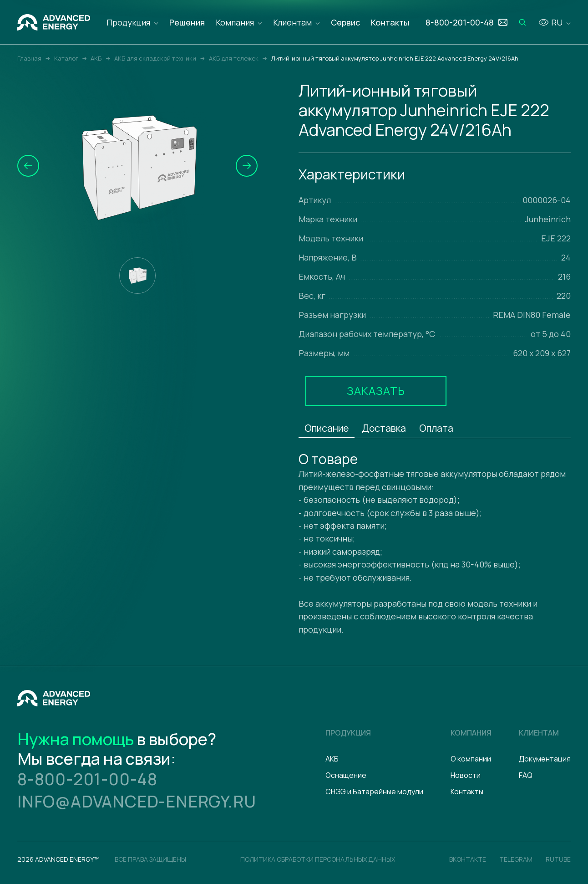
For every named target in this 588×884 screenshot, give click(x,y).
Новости (466, 775)
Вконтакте (468, 859)
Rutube (558, 859)
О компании (471, 759)
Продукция (128, 22)
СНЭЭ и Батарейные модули (374, 792)
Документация (545, 759)
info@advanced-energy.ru (137, 801)
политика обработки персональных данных (318, 859)
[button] (28, 166)
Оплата (436, 428)
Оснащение (346, 775)
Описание (327, 428)
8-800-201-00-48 (87, 779)
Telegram (516, 859)
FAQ (526, 775)
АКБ (332, 759)
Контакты (390, 22)
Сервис (345, 22)
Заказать (376, 391)
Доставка (384, 428)
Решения (187, 22)
